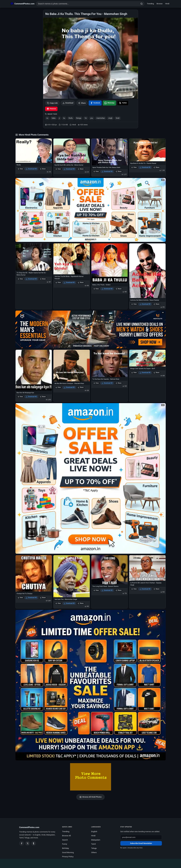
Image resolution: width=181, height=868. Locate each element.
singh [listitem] (110, 118)
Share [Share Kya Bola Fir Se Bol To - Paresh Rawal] (156, 167)
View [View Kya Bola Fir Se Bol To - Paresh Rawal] (134, 167)
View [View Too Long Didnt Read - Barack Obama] (96, 590)
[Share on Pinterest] (51, 109)
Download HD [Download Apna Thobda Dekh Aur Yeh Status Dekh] (107, 171)
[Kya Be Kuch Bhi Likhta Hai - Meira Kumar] (72, 151)
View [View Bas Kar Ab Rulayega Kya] (20, 397)
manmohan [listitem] (101, 118)
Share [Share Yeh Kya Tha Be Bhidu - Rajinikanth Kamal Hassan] (81, 282)
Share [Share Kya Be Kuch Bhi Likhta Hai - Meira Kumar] (81, 169)
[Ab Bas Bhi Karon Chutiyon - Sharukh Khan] (72, 365)
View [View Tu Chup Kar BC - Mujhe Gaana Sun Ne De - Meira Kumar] (20, 279)
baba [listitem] (54, 118)
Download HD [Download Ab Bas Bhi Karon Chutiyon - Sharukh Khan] (69, 387)
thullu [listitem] (71, 118)
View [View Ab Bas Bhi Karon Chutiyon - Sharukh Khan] (58, 387)
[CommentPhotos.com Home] (23, 4)
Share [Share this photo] (82, 103)
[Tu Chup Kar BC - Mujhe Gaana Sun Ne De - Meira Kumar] (34, 257)
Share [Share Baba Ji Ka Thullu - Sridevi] (119, 289)
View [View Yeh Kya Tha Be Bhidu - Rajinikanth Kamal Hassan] (58, 282)
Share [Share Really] (43, 169)
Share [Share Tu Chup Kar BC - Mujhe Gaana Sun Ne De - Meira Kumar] (43, 279)
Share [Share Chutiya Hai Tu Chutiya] (43, 598)
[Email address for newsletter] (141, 837)
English (94, 831)
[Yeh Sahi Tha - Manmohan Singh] (72, 576)
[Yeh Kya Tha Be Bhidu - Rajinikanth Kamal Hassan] (72, 259)
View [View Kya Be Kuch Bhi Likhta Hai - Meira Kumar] (58, 169)
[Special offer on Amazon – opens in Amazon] (91, 210)
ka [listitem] (64, 118)
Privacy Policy (68, 857)
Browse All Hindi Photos (91, 797)
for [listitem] (86, 118)
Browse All (67, 836)
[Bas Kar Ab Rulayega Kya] (34, 370)
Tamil (94, 844)
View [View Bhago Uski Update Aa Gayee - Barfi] (134, 373)
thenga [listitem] (79, 118)
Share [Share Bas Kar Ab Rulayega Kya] (43, 397)
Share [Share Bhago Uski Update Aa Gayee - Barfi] (156, 373)
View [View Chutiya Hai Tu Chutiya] (20, 598)
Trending (150, 4)
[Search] (142, 4)
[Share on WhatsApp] (109, 103)
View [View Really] (20, 169)
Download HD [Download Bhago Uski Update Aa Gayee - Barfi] (145, 373)
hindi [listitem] (118, 118)
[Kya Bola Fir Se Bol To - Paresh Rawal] (147, 150)
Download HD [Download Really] (31, 169)
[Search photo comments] (87, 4)
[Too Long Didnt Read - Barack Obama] (110, 570)
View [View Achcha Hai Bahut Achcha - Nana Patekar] (134, 304)
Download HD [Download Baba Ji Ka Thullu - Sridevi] (107, 289)
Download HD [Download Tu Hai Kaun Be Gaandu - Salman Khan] (107, 383)
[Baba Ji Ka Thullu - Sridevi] (110, 263)
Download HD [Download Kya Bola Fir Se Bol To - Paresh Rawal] (145, 167)
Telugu (94, 848)
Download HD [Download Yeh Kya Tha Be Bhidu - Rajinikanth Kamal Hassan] (69, 282)
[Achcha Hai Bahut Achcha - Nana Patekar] (147, 271)
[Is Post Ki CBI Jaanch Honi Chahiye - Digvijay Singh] (147, 568)
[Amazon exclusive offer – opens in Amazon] (91, 685)
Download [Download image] (68, 103)
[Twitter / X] (28, 843)
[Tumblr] (34, 843)
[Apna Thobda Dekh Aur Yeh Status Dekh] (110, 152)
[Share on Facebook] (95, 103)
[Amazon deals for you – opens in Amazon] (91, 329)
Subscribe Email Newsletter (141, 843)
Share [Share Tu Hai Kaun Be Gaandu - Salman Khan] (119, 383)
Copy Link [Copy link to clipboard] (52, 103)
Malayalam (96, 840)
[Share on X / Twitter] (123, 103)
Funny (65, 844)
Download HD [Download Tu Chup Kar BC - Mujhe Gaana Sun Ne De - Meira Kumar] (31, 279)
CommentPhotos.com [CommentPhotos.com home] (29, 827)
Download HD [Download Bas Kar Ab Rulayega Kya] (31, 397)
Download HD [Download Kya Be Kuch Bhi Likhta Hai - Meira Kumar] (69, 169)
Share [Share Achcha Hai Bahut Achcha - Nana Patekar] (156, 304)
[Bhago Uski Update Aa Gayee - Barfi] (147, 358)
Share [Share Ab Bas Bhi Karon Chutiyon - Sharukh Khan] (81, 387)
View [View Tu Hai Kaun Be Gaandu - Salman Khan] (96, 383)
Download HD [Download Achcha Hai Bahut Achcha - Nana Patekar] (145, 304)
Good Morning (68, 852)
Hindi (167, 4)
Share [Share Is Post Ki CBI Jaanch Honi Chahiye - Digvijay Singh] (156, 589)
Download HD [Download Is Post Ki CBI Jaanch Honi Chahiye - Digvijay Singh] (145, 589)
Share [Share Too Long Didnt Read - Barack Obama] (119, 590)
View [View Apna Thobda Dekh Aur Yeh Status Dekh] (96, 171)
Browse (159, 4)
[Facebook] (22, 843)
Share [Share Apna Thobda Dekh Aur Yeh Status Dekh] (119, 171)
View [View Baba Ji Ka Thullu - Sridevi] (96, 289)
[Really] (34, 151)
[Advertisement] (91, 863)
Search (65, 840)
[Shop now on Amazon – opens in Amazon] (91, 478)
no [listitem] (47, 118)
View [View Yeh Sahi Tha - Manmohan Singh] (58, 603)
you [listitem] (92, 118)
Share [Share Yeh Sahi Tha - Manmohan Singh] (81, 603)
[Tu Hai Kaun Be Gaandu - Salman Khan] (110, 363)
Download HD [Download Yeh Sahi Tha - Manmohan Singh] (69, 603)
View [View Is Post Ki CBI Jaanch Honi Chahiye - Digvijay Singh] (134, 589)
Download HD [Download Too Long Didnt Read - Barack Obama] (107, 590)
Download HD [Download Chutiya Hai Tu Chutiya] (31, 598)
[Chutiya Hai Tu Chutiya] (34, 573)
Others (94, 852)
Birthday (66, 848)
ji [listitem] (59, 118)
